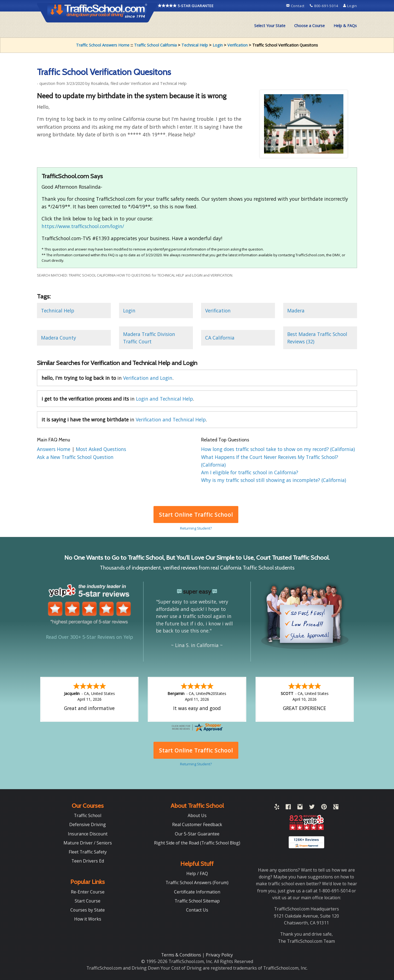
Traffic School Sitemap (197, 901)
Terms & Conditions (182, 955)
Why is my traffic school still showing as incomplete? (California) (274, 480)
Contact (296, 6)
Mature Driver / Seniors (88, 843)
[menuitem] (270, 26)
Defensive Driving (88, 824)
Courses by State (88, 910)
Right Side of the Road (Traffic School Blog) (197, 843)
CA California (220, 338)
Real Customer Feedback (197, 824)
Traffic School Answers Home (103, 45)
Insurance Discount (88, 834)
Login (350, 6)
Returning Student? (196, 528)
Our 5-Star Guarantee (197, 834)
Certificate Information (197, 892)
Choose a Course (309, 26)
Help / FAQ (197, 873)
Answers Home (54, 449)
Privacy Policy (219, 955)
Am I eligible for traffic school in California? (250, 472)
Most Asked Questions (101, 449)
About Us (197, 815)
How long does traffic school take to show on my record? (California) (278, 449)
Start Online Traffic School (196, 515)
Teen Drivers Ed (88, 861)
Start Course (88, 901)
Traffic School (88, 815)
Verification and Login (148, 378)
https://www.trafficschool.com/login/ (83, 226)
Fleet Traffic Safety (88, 852)
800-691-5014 (324, 6)
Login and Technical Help (164, 399)
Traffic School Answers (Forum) (197, 883)
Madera (296, 311)
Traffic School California (155, 45)
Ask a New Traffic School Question (75, 457)
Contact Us (197, 910)
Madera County (59, 338)
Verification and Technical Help (171, 419)
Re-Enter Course (88, 892)
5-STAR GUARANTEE (186, 6)
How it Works (88, 919)
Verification (237, 45)
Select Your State (270, 26)
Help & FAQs (345, 26)
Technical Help (195, 45)
